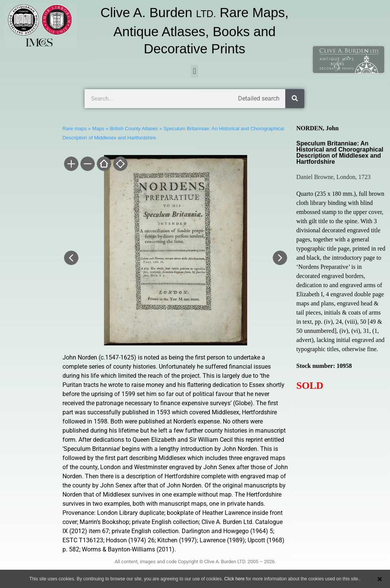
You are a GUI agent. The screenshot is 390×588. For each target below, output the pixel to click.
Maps (98, 129)
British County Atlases (134, 129)
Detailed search (259, 98)
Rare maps (75, 129)
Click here (234, 579)
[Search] (295, 99)
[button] (194, 71)
